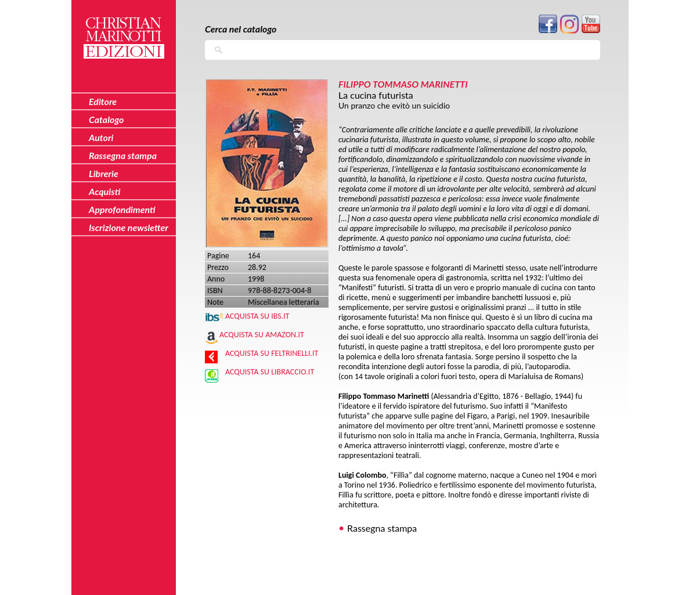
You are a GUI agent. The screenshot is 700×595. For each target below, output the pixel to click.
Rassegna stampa (382, 528)
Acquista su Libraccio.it (270, 372)
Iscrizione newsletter (129, 227)
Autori (101, 137)
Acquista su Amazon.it (262, 335)
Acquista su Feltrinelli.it (272, 353)
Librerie (104, 173)
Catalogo (107, 119)
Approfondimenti (122, 209)
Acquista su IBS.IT (257, 316)
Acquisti (104, 191)
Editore (103, 101)
